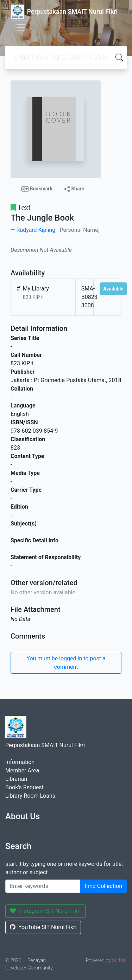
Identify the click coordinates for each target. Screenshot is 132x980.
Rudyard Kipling (36, 230)
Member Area (22, 770)
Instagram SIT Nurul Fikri (45, 911)
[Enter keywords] (43, 886)
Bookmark (37, 189)
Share (74, 189)
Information (20, 762)
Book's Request (24, 787)
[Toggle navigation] (21, 27)
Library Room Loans (30, 796)
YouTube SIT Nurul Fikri (43, 927)
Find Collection (103, 886)
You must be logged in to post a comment (66, 663)
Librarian (16, 779)
